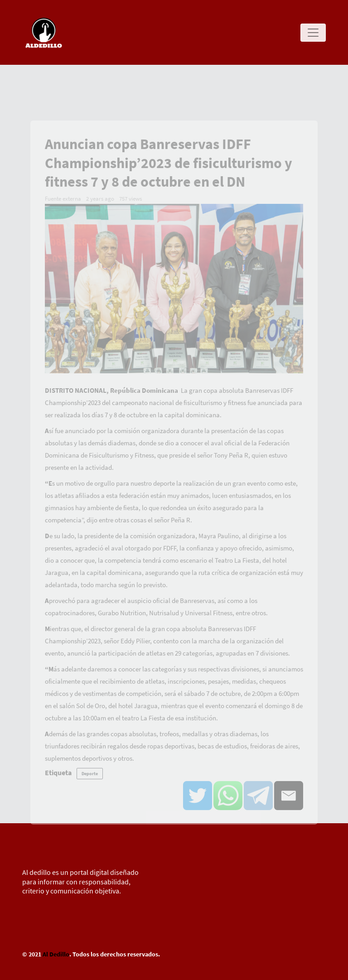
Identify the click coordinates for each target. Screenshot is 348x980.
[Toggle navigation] (313, 33)
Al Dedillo (56, 954)
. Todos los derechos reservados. (115, 954)
